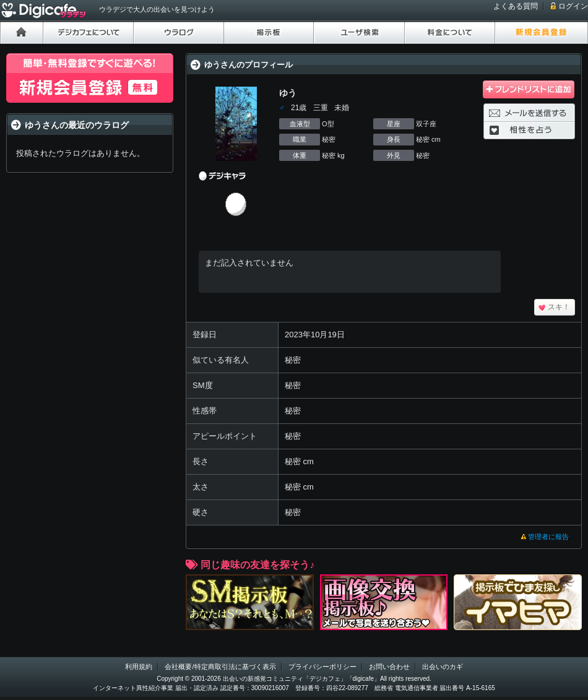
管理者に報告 (548, 537)
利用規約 (139, 667)
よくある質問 (516, 6)
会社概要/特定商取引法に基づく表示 (220, 667)
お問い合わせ (389, 667)
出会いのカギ (443, 667)
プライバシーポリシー (322, 667)
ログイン (573, 6)
